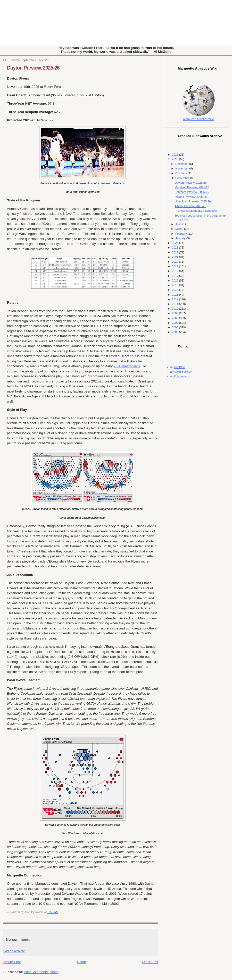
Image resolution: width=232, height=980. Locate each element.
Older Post (150, 962)
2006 (176, 327)
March (180, 229)
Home (82, 962)
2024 (176, 243)
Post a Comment (14, 951)
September (183, 178)
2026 (176, 155)
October (181, 173)
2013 (176, 295)
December (182, 164)
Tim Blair (179, 367)
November (182, 168)
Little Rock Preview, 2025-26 (193, 201)
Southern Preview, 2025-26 (192, 192)
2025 (176, 159)
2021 (176, 257)
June (179, 224)
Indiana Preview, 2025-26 (191, 197)
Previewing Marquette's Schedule (196, 211)
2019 (176, 266)
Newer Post (12, 962)
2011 (176, 304)
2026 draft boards (127, 366)
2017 (176, 276)
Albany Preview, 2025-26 (190, 206)
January (181, 238)
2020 (176, 262)
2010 (176, 309)
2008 (176, 318)
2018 (176, 271)
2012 (176, 299)
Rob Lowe (180, 376)
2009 (176, 313)
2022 (176, 252)
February (181, 234)
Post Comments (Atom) (41, 972)
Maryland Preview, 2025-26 (192, 187)
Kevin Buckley (183, 372)
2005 (176, 332)
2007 (176, 323)
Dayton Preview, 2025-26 (33, 68)
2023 (176, 248)
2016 (176, 280)
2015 (176, 285)
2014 (176, 290)
